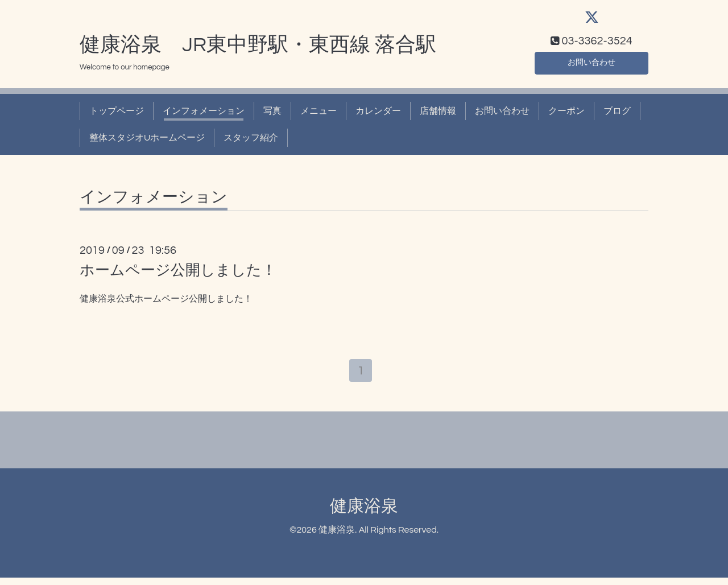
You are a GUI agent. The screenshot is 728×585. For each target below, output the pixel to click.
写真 (272, 116)
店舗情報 (438, 116)
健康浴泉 (364, 513)
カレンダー (378, 116)
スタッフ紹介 (251, 142)
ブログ (617, 116)
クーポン (566, 116)
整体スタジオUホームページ (147, 142)
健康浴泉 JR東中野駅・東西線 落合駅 (258, 50)
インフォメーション (204, 116)
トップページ (117, 116)
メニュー (318, 116)
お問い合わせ (591, 66)
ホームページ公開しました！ (178, 275)
